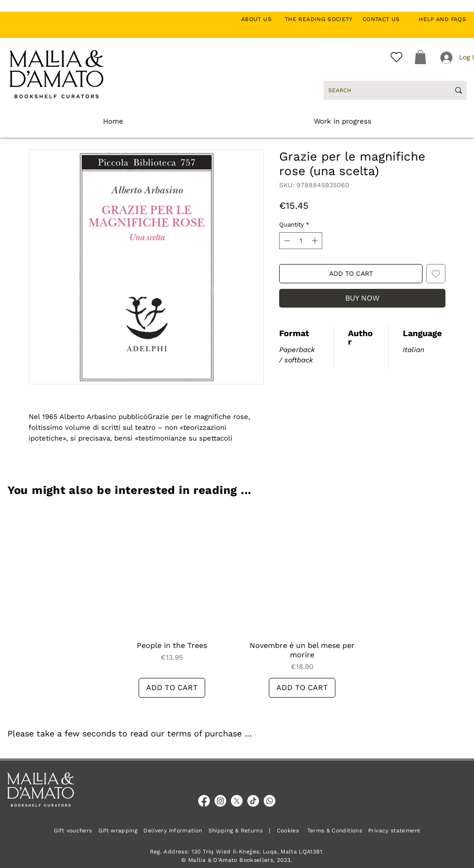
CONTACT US (386, 19)
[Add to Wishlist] (436, 274)
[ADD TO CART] (172, 688)
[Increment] (316, 241)
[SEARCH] (382, 90)
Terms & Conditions (335, 831)
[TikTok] (253, 801)
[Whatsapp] (270, 801)
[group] (237, 603)
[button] (420, 57)
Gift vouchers (76, 831)
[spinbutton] (301, 241)
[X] (237, 801)
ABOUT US (262, 19)
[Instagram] (220, 801)
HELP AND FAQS (442, 19)
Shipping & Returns (236, 831)
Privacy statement (394, 831)
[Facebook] (204, 801)
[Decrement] (286, 241)
